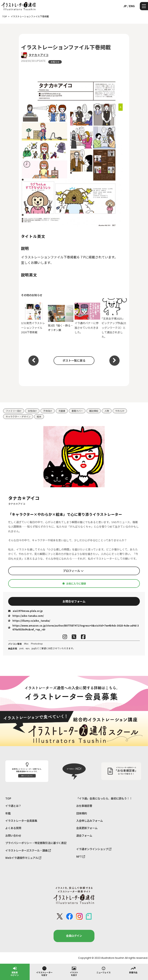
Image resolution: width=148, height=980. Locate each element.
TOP (8, 798)
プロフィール (73, 571)
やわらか (120, 411)
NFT (81, 857)
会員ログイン (74, 936)
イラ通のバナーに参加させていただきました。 (87, 318)
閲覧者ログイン (15, 971)
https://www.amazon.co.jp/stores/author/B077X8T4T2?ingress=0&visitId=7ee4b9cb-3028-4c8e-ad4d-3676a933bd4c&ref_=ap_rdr (73, 627)
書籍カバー (77, 411)
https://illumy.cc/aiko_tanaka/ (29, 621)
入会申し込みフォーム (90, 821)
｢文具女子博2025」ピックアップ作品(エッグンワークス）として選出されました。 (114, 318)
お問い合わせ (13, 835)
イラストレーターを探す (44, 971)
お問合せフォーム (74, 601)
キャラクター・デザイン (18, 416)
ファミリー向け (14, 411)
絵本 (39, 416)
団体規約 (82, 813)
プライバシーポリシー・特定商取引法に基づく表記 (36, 843)
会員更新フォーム (87, 828)
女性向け (32, 411)
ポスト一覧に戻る (74, 360)
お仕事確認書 (84, 806)
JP (125, 6)
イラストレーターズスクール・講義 (28, 850)
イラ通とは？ (13, 806)
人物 (107, 411)
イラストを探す (74, 971)
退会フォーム (84, 835)
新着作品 (133, 970)
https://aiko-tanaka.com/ (26, 616)
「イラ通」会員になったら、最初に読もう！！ (104, 798)
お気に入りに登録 (74, 584)
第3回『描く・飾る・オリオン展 (61, 318)
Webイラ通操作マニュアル (23, 858)
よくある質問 (13, 828)
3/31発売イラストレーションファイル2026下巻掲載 (34, 318)
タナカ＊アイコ (39, 55)
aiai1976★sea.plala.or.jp (25, 611)
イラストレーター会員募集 (21, 821)
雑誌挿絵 (94, 411)
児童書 (62, 411)
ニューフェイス (104, 970)
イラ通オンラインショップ (94, 849)
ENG (132, 6)
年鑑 (8, 813)
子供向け (48, 411)
